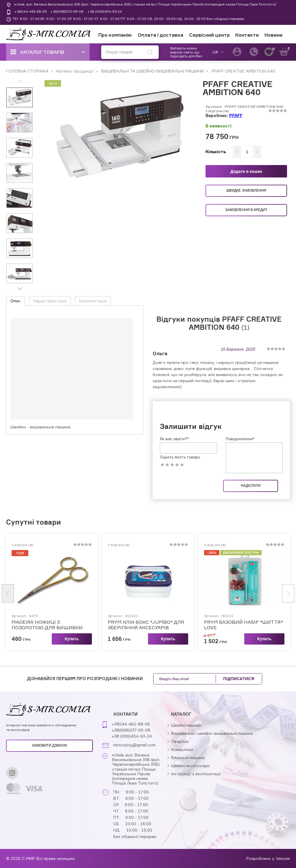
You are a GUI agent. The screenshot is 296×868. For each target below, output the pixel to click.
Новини (273, 35)
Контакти (247, 35)
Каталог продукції (74, 71)
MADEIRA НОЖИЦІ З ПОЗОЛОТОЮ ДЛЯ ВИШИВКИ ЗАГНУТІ (47, 549)
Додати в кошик (246, 171)
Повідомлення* (240, 363)
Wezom (283, 858)
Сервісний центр (209, 35)
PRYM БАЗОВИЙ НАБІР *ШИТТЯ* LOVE (244, 549)
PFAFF (236, 115)
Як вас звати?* (174, 363)
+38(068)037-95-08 (67, 11)
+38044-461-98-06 (30, 11)
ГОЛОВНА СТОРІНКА (27, 71)
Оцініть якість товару (180, 382)
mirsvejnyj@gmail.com (134, 745)
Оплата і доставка (160, 35)
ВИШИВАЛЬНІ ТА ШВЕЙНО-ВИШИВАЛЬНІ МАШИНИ (152, 71)
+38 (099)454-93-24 (105, 11)
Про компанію (115, 35)
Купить (72, 563)
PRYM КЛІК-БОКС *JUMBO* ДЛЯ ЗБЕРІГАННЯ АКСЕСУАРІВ (146, 549)
